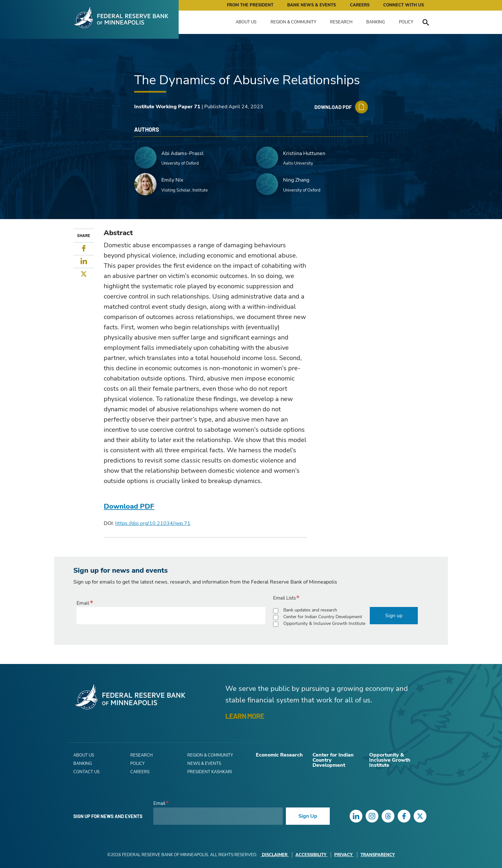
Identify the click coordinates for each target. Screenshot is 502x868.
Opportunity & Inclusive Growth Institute (324, 623)
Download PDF (129, 506)
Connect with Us (404, 5)
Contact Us (86, 772)
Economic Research (279, 755)
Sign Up (308, 816)
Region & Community (293, 22)
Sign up (394, 616)
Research (341, 22)
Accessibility (312, 855)
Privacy (344, 855)
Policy (406, 22)
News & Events (204, 764)
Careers (360, 5)
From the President (250, 5)
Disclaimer (275, 855)
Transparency (378, 855)
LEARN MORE (245, 716)
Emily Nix (172, 180)
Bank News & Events (312, 5)
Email (83, 603)
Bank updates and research (310, 610)
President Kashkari (210, 772)
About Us (246, 22)
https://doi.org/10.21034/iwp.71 (153, 523)
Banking (376, 22)
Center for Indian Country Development (323, 617)
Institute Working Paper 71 (167, 107)
